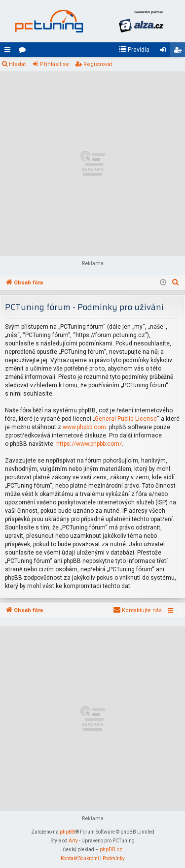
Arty (73, 841)
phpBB (68, 832)
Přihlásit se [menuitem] (165, 52)
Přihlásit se (55, 64)
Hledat (17, 64)
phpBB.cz (111, 850)
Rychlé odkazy (9, 52)
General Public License (126, 419)
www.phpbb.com (84, 427)
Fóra (24, 52)
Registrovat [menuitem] (180, 52)
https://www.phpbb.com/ (89, 444)
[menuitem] (134, 50)
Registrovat (98, 64)
